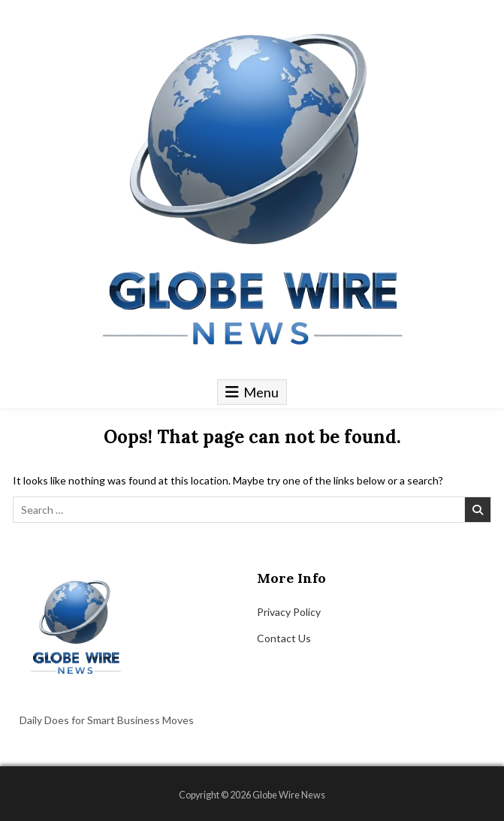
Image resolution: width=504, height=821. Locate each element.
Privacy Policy (289, 612)
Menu (261, 392)
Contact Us (284, 638)
